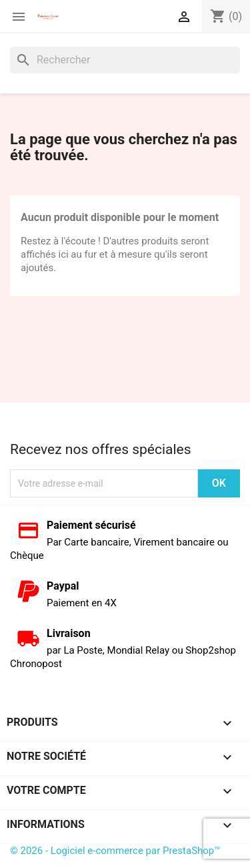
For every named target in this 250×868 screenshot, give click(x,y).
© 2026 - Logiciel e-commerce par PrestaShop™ (115, 851)
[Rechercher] (125, 60)
